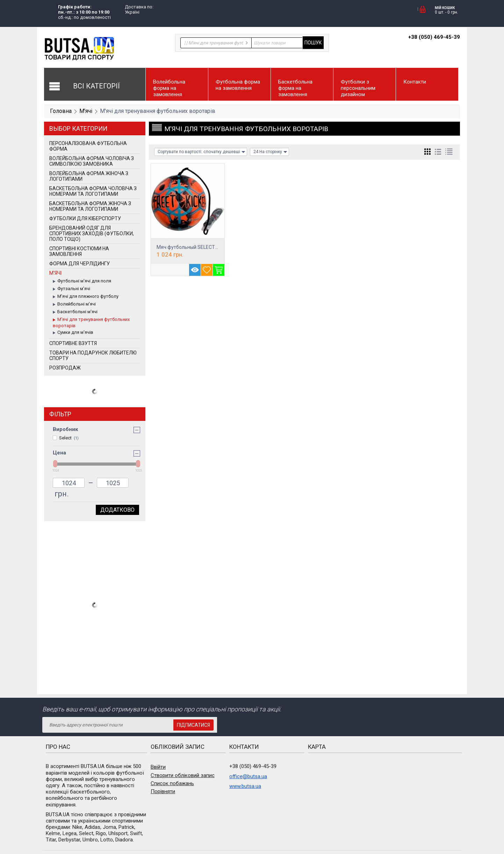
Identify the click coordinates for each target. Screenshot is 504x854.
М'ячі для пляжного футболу (86, 297)
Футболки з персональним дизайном (358, 88)
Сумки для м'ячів (73, 333)
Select (66, 438)
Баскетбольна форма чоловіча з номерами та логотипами (93, 191)
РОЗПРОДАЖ (65, 368)
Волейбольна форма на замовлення (169, 88)
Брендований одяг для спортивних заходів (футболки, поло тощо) (92, 234)
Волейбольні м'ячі (74, 304)
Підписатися (193, 725)
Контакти (415, 82)
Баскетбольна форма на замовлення (295, 88)
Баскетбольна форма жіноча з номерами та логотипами (90, 206)
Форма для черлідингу (80, 264)
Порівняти (163, 791)
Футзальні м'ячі (71, 289)
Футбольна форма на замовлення (238, 85)
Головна (61, 111)
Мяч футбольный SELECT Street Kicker (200, 247)
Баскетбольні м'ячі (75, 312)
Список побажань (172, 783)
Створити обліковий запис (183, 775)
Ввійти (158, 767)
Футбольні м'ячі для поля (82, 281)
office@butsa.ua (248, 776)
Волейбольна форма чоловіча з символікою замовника (92, 161)
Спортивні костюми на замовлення (79, 251)
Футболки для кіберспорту (85, 218)
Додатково (117, 510)
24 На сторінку (270, 152)
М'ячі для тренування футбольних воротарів (91, 322)
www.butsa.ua (245, 786)
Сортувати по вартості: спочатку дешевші (201, 152)
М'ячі (86, 111)
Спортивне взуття (73, 343)
